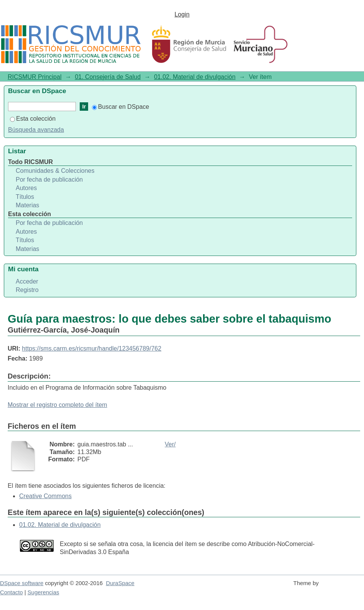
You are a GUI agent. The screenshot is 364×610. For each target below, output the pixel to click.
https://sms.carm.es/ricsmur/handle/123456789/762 (92, 348)
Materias (27, 205)
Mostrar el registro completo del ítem (57, 405)
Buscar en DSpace (121, 107)
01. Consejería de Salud (108, 77)
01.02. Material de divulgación (195, 77)
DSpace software (22, 583)
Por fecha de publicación (49, 180)
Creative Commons (45, 496)
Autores (26, 188)
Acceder (27, 281)
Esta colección (33, 119)
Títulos (25, 197)
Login (182, 14)
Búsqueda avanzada (36, 130)
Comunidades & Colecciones (55, 171)
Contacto (11, 592)
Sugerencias (43, 592)
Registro (27, 290)
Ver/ (170, 444)
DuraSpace (120, 583)
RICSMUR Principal (34, 77)
